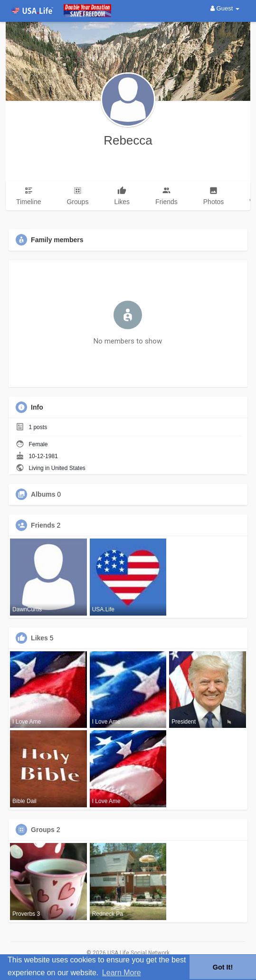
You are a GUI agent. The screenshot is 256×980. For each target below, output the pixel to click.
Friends (43, 525)
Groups (43, 830)
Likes (39, 638)
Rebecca (128, 140)
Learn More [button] (122, 973)
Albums (43, 494)
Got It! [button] (223, 967)
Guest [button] (225, 8)
